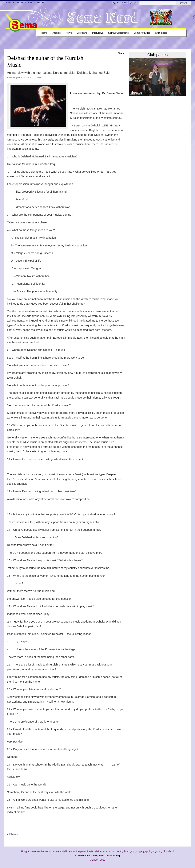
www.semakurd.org (109, 856)
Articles (57, 33)
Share (121, 53)
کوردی (133, 2)
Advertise (21, 2)
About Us (10, 2)
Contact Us (40, 2)
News (69, 33)
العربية (116, 2)
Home (44, 33)
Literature (82, 33)
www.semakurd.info (86, 856)
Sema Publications (118, 33)
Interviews (98, 33)
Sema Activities (142, 33)
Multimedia (161, 33)
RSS (30, 2)
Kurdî (125, 2)
